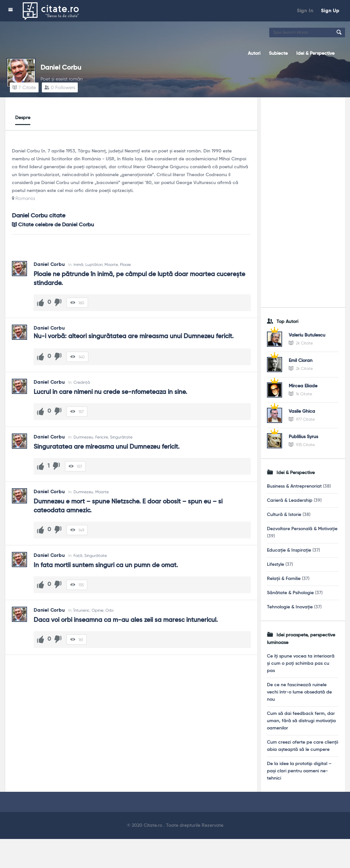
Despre (23, 118)
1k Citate (300, 394)
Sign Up (330, 11)
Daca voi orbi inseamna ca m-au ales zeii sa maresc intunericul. (126, 620)
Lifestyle (276, 564)
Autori (254, 53)
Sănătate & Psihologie (290, 593)
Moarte (111, 265)
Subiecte (278, 53)
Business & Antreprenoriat (294, 486)
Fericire (102, 437)
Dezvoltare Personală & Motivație (302, 529)
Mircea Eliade (303, 386)
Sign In (305, 11)
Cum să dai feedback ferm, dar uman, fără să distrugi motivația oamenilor (301, 721)
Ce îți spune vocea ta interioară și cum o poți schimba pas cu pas (301, 663)
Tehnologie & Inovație (290, 607)
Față (78, 556)
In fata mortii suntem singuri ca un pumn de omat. (106, 565)
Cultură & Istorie (284, 515)
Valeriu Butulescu (307, 335)
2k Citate (301, 343)
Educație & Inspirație (289, 550)
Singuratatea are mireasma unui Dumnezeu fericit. (107, 447)
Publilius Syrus (303, 437)
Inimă (78, 265)
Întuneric (82, 610)
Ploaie (125, 265)
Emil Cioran (301, 361)
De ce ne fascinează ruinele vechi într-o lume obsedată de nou (299, 692)
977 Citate (302, 419)
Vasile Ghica (302, 411)
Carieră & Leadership (290, 500)
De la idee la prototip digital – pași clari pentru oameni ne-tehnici (299, 771)
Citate (24, 87)
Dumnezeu (83, 437)
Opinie (98, 610)
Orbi (109, 610)
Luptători (94, 265)
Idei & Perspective (315, 53)
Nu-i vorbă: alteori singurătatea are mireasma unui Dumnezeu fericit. (134, 336)
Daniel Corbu (61, 68)
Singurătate (121, 437)
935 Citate (302, 445)
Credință (82, 382)
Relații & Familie (284, 579)
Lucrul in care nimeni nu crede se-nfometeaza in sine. (110, 392)
